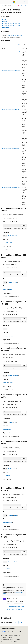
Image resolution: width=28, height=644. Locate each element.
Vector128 (11, 236)
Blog (20, 635)
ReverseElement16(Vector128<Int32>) (11, 23)
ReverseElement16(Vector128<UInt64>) (11, 110)
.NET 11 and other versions (11, 250)
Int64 (16, 282)
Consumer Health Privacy (7, 640)
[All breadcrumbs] (3, 5)
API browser (8, 5)
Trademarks (4, 642)
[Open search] (22, 2)
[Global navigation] (1, 2)
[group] (14, 126)
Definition (5, 19)
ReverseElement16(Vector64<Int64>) (10, 149)
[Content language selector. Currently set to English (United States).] (8, 628)
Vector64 (11, 422)
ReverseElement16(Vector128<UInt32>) (11, 90)
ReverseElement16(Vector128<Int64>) (11, 25)
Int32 (16, 236)
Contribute (4, 638)
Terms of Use (19, 640)
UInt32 (16, 329)
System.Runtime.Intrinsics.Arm (15, 35)
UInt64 (16, 376)
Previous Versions (13, 635)
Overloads (5, 21)
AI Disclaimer (4, 635)
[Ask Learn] (18, 5)
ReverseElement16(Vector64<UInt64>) (11, 188)
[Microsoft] (14, 2)
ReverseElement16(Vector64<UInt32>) (11, 168)
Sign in (25, 2)
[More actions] (25, 5)
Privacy (10, 638)
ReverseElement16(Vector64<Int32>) (10, 129)
